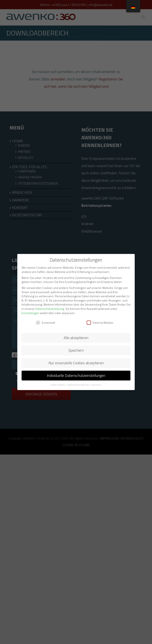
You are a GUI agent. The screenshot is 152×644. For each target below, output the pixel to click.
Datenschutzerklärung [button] (78, 385)
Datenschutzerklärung (50, 309)
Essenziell (45, 323)
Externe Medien (100, 323)
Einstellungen (30, 313)
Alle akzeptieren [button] (76, 338)
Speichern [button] (76, 350)
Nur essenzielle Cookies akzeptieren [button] (76, 363)
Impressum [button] (96, 385)
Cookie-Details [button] (58, 385)
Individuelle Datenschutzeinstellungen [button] (76, 375)
